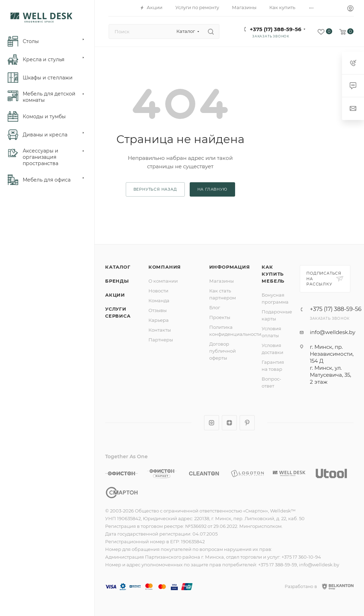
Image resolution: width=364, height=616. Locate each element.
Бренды (117, 281)
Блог (215, 307)
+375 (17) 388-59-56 (276, 29)
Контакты (160, 330)
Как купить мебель (273, 274)
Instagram (212, 423)
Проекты (220, 317)
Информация (230, 267)
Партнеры (161, 340)
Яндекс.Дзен (229, 423)
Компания (165, 267)
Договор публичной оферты (223, 351)
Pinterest (247, 423)
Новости (158, 291)
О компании (163, 281)
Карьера (159, 320)
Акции (115, 295)
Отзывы (158, 310)
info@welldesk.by (333, 332)
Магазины (221, 281)
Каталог (118, 267)
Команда (159, 300)
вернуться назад (155, 189)
